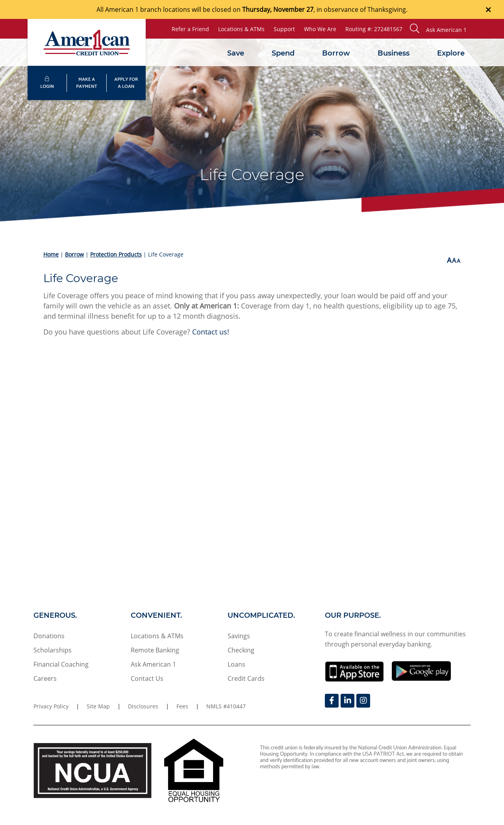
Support (284, 29)
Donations (49, 636)
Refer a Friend (190, 29)
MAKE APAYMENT (86, 83)
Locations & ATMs (241, 29)
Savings (239, 636)
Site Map (98, 706)
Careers (45, 678)
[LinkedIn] (347, 701)
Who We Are (320, 29)
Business (394, 53)
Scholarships (53, 650)
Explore (451, 53)
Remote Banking (155, 650)
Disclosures (143, 706)
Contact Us (147, 678)
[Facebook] (332, 701)
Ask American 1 (153, 664)
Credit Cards (246, 678)
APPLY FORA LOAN (126, 83)
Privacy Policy (51, 706)
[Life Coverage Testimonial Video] (252, 466)
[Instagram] (363, 701)
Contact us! (211, 332)
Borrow (336, 53)
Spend (283, 53)
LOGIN (47, 83)
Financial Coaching (61, 664)
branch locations (165, 9)
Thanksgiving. (387, 9)
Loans (236, 664)
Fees (182, 706)
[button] (438, 29)
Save (236, 53)
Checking (241, 650)
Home (51, 254)
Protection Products (116, 254)
